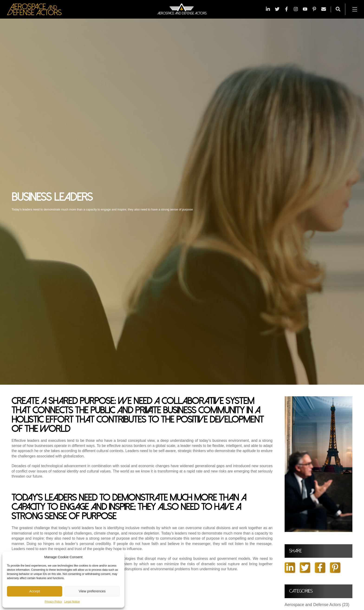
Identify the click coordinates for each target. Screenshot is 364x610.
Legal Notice (72, 602)
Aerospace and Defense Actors (317, 605)
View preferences (92, 591)
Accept (35, 591)
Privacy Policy (53, 602)
